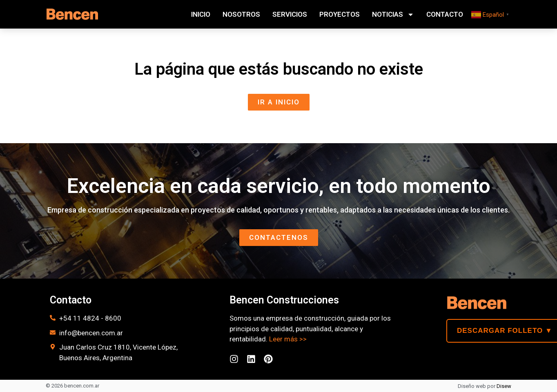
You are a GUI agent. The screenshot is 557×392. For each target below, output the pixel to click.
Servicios (290, 14)
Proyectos (340, 14)
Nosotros (241, 14)
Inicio (201, 14)
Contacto (445, 14)
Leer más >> (288, 339)
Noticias (393, 14)
